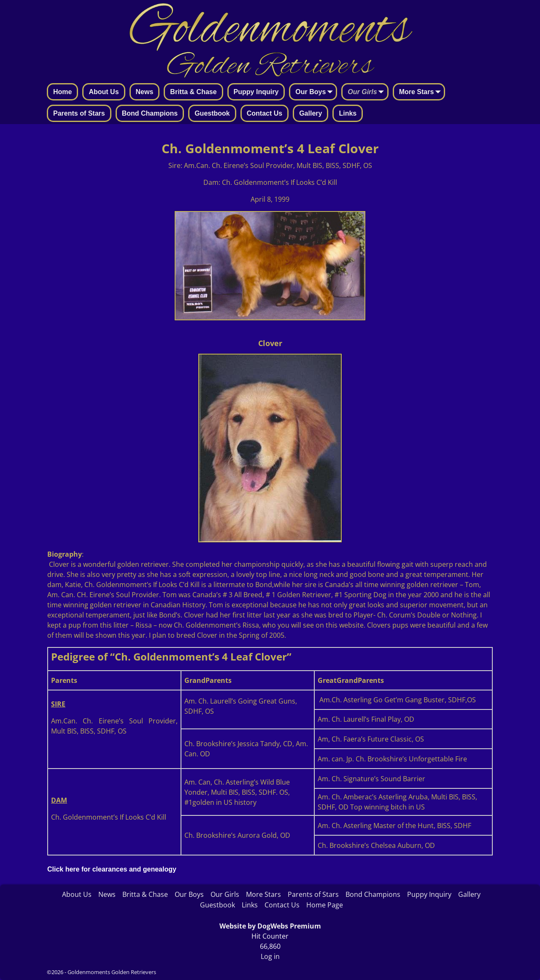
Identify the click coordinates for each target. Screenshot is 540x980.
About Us (104, 92)
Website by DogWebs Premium (270, 926)
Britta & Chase (193, 92)
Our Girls (367, 92)
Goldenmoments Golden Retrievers (112, 972)
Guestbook (212, 113)
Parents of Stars (79, 113)
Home (62, 92)
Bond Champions (150, 113)
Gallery (310, 113)
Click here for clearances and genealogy (112, 869)
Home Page (325, 905)
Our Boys (316, 92)
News (145, 92)
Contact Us (265, 113)
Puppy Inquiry (256, 92)
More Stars (422, 92)
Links (348, 113)
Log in (270, 956)
